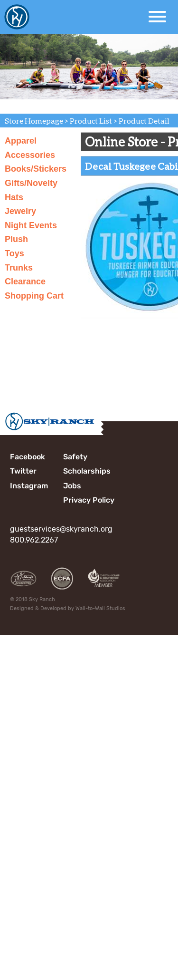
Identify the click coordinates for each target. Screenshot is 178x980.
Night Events (31, 225)
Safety (75, 457)
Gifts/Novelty (31, 183)
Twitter (23, 471)
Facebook (28, 457)
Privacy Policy (89, 500)
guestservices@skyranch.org (61, 529)
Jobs (72, 486)
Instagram (29, 486)
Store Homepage (34, 121)
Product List (91, 121)
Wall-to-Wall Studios (100, 608)
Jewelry (20, 211)
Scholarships (87, 471)
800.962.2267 (34, 540)
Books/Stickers (36, 169)
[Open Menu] (157, 17)
